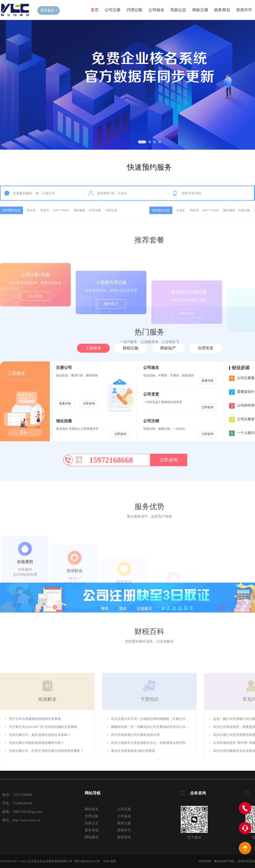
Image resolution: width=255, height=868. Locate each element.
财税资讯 (124, 837)
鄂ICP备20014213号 (87, 861)
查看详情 (65, 404)
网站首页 (92, 809)
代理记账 (134, 10)
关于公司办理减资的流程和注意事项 (35, 760)
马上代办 (35, 317)
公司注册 (113, 10)
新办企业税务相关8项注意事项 (133, 792)
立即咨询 (89, 404)
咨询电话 (79, 460)
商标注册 (200, 10)
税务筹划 (222, 10)
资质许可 (244, 10)
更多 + (25, 433)
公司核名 (156, 10)
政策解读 (47, 740)
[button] (142, 142)
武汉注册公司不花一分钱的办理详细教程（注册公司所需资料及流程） (161, 760)
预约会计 (111, 323)
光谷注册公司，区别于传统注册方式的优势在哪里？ (46, 792)
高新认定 (178, 10)
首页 (95, 10)
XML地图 (109, 861)
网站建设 (92, 837)
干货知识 (149, 740)
